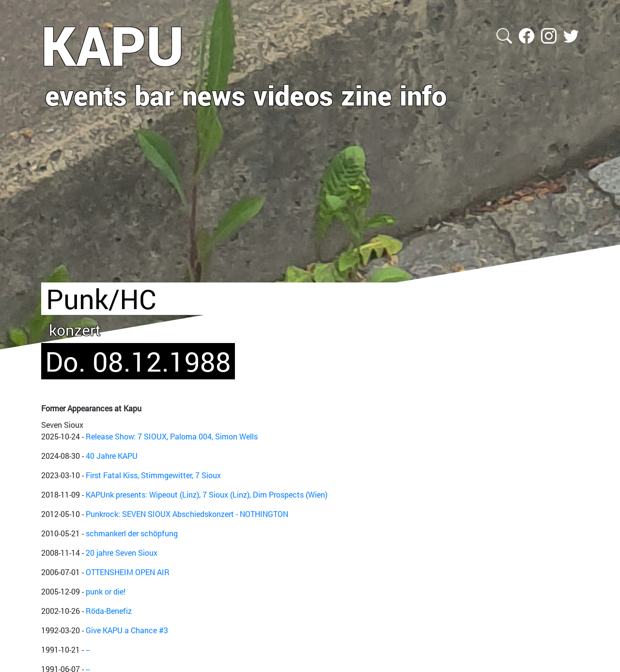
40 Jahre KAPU (112, 456)
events (86, 95)
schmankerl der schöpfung (132, 533)
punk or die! (106, 591)
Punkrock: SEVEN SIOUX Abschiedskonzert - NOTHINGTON (187, 514)
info (423, 95)
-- (88, 649)
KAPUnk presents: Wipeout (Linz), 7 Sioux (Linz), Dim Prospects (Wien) (207, 494)
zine (366, 95)
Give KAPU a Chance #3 (127, 630)
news (214, 95)
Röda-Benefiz (109, 611)
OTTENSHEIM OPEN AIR (128, 572)
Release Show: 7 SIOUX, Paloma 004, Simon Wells (172, 436)
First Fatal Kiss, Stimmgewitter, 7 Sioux (153, 475)
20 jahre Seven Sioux (122, 553)
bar (155, 95)
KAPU (113, 45)
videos (293, 95)
